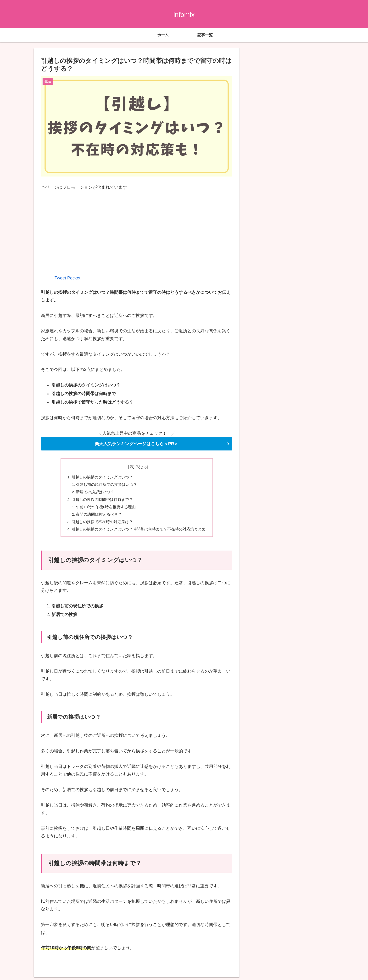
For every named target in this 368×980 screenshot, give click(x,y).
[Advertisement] (137, 232)
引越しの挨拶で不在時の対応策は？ (102, 524)
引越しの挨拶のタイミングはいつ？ (102, 477)
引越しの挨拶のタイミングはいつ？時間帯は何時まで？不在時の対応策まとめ (139, 531)
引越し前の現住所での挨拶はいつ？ (107, 485)
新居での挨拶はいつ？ (95, 493)
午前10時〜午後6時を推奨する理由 (106, 508)
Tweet (60, 278)
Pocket (74, 278)
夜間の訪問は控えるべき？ (99, 516)
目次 (130, 467)
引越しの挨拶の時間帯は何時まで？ (102, 501)
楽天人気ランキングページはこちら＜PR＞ (137, 444)
